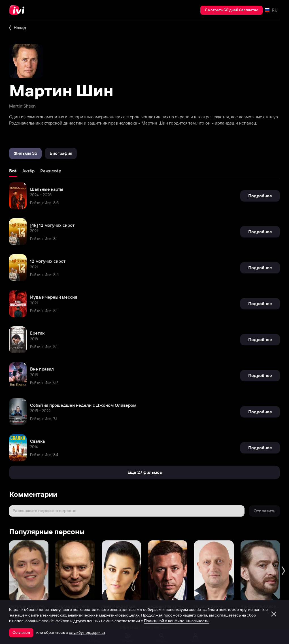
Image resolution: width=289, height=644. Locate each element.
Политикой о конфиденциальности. (177, 621)
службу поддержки (87, 632)
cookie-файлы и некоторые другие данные (228, 609)
